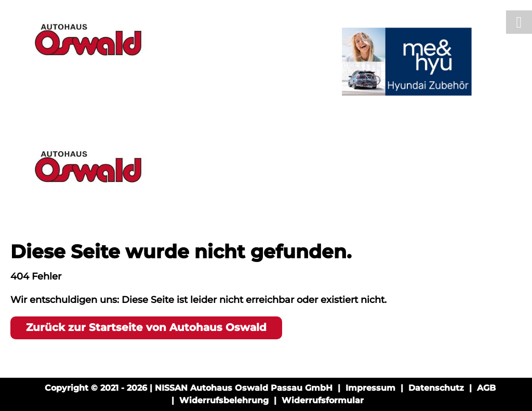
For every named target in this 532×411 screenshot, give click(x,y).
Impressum (370, 388)
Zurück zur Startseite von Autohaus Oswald (146, 327)
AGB (486, 388)
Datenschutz (436, 388)
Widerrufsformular (323, 400)
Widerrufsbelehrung (224, 400)
